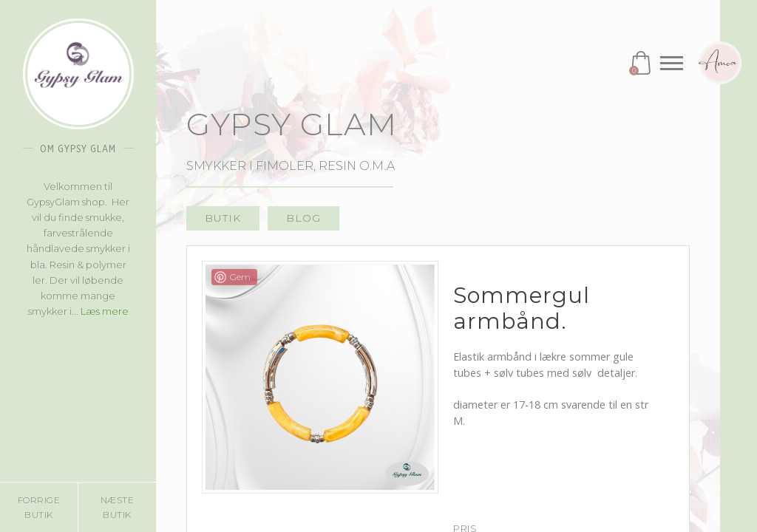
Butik (223, 218)
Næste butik (118, 507)
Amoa (720, 63)
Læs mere (105, 311)
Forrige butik (39, 507)
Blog (303, 218)
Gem (240, 277)
